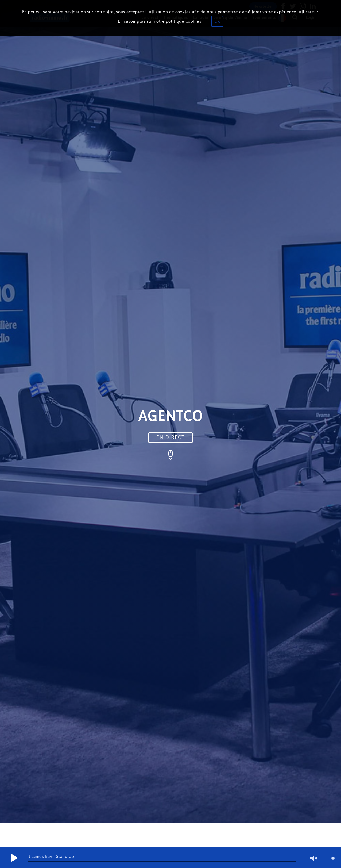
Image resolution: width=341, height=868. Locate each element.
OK (217, 21)
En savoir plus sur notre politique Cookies (160, 21)
